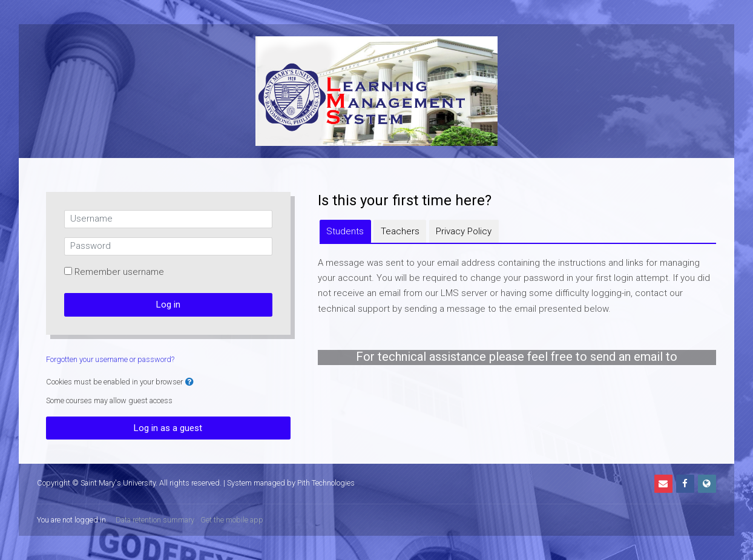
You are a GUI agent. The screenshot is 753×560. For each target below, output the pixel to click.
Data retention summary (155, 520)
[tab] (345, 231)
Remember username (119, 272)
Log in (168, 305)
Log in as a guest (168, 428)
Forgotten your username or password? (110, 359)
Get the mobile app (232, 520)
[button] (189, 382)
